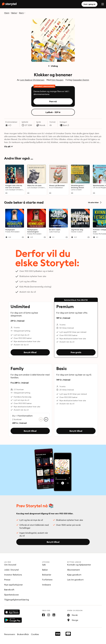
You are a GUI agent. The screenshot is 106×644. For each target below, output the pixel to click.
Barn (22, 13)
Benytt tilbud (30, 352)
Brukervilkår (23, 634)
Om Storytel (10, 565)
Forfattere (47, 580)
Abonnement (73, 570)
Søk (44, 565)
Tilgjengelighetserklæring (17, 600)
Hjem (7, 13)
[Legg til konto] (46, 419)
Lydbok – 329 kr (53, 112)
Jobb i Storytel (11, 570)
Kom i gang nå (89, 4)
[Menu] (103, 4)
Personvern (10, 634)
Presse (7, 580)
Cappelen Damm (81, 80)
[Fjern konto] (41, 419)
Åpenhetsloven (11, 595)
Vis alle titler (95, 202)
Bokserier (47, 575)
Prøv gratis (76, 352)
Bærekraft (9, 590)
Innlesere (46, 585)
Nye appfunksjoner (13, 585)
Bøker (14, 13)
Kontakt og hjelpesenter (79, 565)
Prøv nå (53, 101)
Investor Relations (13, 575)
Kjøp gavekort (74, 575)
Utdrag (53, 66)
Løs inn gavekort (75, 580)
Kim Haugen (57, 80)
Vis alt (9, 146)
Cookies (35, 634)
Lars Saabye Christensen (32, 80)
